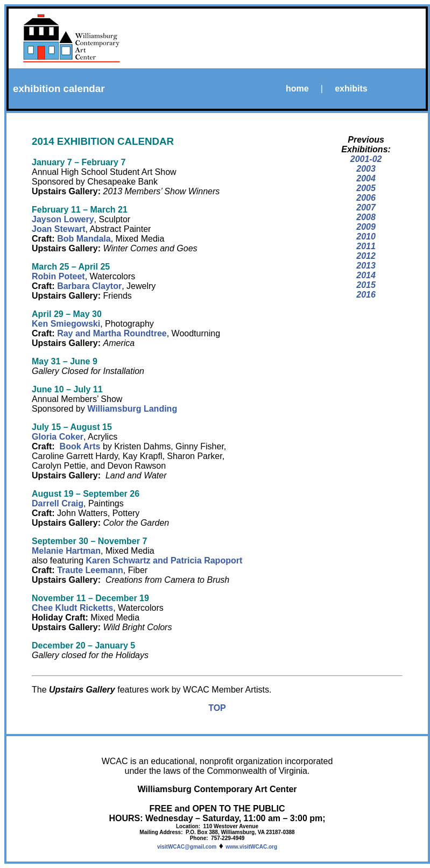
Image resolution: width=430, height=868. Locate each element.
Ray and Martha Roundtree (112, 333)
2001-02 (366, 159)
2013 (366, 266)
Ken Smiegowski (66, 324)
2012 (366, 256)
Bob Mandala (84, 239)
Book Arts (80, 446)
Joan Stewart (59, 229)
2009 (366, 227)
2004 (366, 178)
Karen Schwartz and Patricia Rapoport (164, 560)
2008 (366, 217)
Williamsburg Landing (132, 409)
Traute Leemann (90, 570)
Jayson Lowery (63, 219)
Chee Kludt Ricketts (72, 608)
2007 (366, 207)
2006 (366, 198)
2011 (366, 246)
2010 (366, 237)
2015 (366, 285)
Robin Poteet (58, 276)
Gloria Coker (58, 437)
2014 (366, 275)
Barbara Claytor (89, 286)
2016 (366, 295)
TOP (217, 708)
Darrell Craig (58, 503)
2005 (366, 188)
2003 (366, 169)
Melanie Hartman (66, 551)
